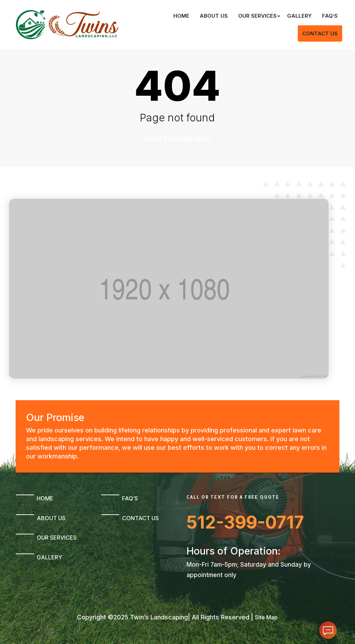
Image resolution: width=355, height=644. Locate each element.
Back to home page (177, 139)
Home (181, 16)
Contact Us (320, 33)
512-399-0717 (245, 522)
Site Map (266, 617)
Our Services (257, 16)
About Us (214, 16)
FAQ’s (330, 16)
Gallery (299, 16)
